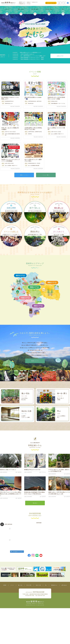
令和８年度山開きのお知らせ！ (24, 54)
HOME (5, 585)
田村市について (22, 2)
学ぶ (46, 585)
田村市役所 (39, 523)
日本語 (59, 3)
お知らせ (29, 2)
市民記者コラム (22, 4)
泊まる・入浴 (38, 585)
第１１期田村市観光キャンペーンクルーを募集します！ (29, 56)
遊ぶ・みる (20, 585)
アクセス (29, 4)
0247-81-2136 (31, 596)
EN (62, 3)
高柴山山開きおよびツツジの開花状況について (27, 52)
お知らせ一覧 (60, 56)
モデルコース (35, 2)
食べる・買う (29, 585)
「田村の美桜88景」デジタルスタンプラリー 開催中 (28, 58)
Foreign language (51, 3)
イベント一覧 (45, 175)
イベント (12, 585)
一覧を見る (35, 503)
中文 (64, 3)
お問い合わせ (64, 585)
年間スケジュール (24, 175)
